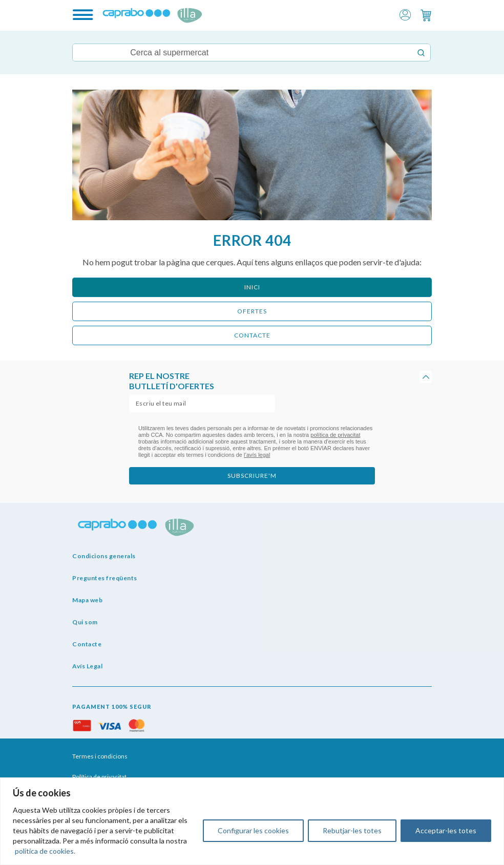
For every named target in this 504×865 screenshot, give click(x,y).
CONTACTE (252, 335)
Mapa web (87, 600)
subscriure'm (252, 476)
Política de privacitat (99, 777)
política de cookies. (45, 851)
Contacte (87, 644)
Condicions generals (104, 556)
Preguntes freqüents (105, 578)
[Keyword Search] (242, 52)
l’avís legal (257, 455)
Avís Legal (87, 666)
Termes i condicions (100, 756)
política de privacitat (335, 435)
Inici (252, 287)
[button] (405, 14)
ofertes (252, 311)
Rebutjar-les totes (352, 830)
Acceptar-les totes (446, 830)
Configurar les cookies (253, 830)
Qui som (85, 622)
